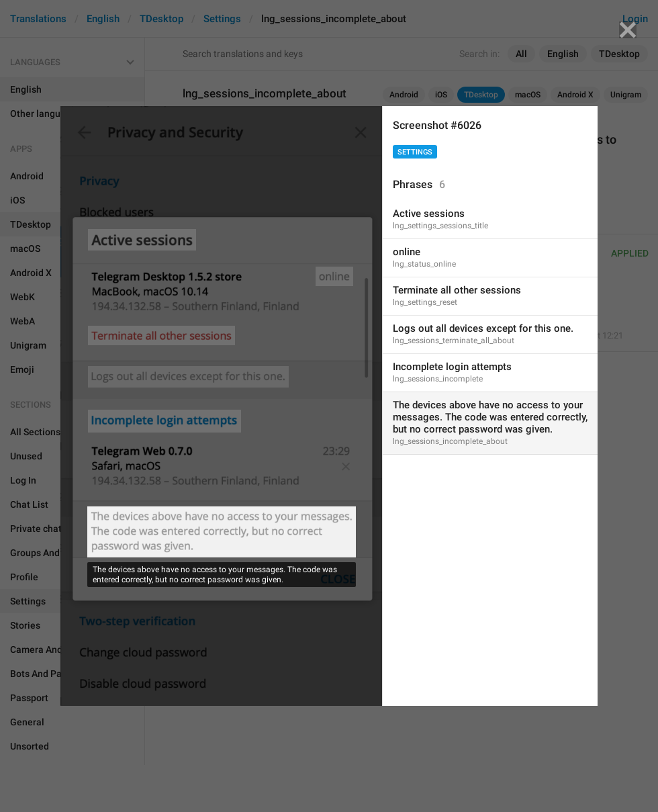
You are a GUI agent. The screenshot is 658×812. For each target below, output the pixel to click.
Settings (415, 152)
